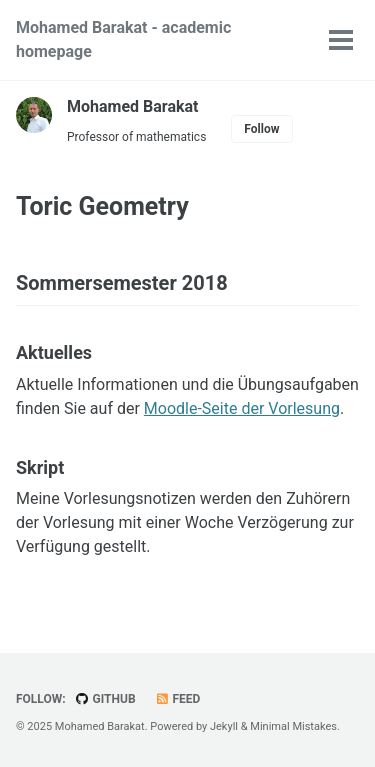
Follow (261, 129)
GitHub (105, 699)
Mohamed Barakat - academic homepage (123, 39)
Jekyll (224, 726)
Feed (178, 699)
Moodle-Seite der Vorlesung (242, 408)
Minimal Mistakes (293, 726)
